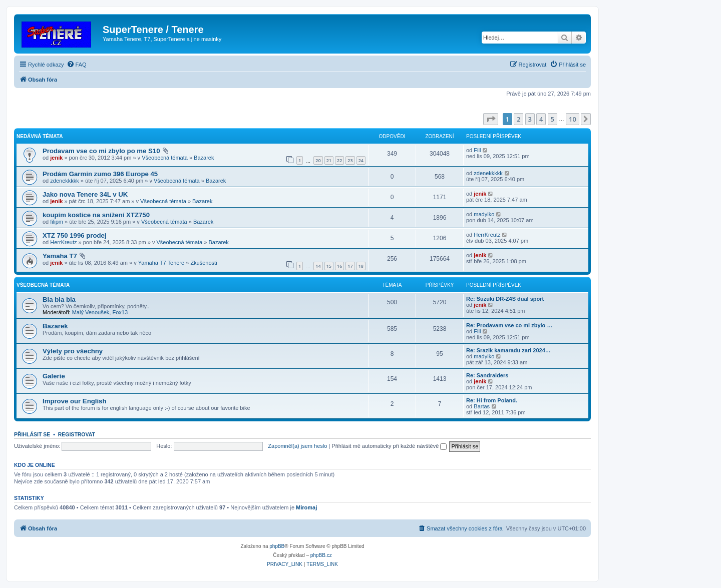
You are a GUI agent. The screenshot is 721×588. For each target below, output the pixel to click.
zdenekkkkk (64, 181)
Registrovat (77, 434)
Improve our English (75, 401)
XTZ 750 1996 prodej (75, 235)
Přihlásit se (32, 434)
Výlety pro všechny (73, 351)
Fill (477, 150)
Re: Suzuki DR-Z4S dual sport (505, 299)
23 (350, 160)
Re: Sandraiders (487, 375)
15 (329, 266)
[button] (491, 119)
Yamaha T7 (60, 256)
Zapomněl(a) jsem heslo (297, 446)
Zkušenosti (204, 263)
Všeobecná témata (165, 158)
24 (361, 160)
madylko (484, 214)
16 (339, 266)
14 (318, 266)
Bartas (482, 406)
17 (350, 266)
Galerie (54, 376)
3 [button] (530, 119)
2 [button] (518, 119)
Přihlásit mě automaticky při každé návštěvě (389, 446)
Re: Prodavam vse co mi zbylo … (509, 325)
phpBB (277, 546)
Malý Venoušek (91, 312)
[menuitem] (77, 65)
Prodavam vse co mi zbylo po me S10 (101, 151)
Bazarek (204, 158)
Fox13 (120, 312)
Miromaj (306, 507)
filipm (57, 222)
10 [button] (573, 119)
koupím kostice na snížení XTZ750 (96, 215)
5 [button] (553, 119)
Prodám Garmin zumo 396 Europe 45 (100, 174)
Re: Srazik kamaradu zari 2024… (508, 350)
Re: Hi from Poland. (492, 400)
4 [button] (541, 119)
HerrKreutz (63, 242)
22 (339, 160)
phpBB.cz (321, 555)
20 (318, 160)
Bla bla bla (59, 300)
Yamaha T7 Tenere (161, 263)
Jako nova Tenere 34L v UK (85, 194)
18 (361, 266)
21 (329, 160)
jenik (56, 158)
